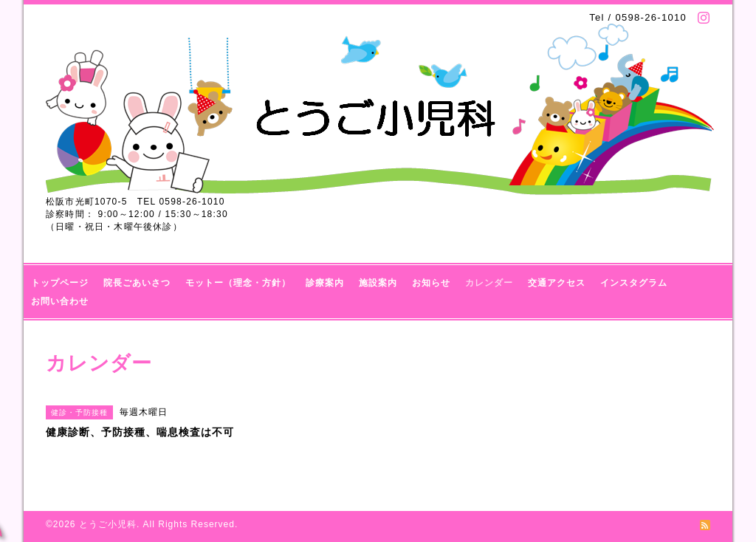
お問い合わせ (60, 301)
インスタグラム (634, 283)
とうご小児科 (108, 524)
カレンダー (489, 283)
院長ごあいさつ (137, 283)
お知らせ (431, 283)
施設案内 (378, 283)
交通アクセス (557, 283)
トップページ (60, 283)
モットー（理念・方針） (238, 283)
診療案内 (325, 283)
